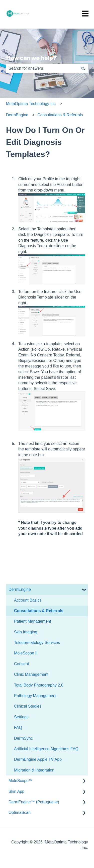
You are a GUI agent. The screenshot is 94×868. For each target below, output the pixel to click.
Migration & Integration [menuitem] (34, 770)
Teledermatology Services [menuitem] (37, 643)
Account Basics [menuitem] (28, 600)
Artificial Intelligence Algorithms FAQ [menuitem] (46, 749)
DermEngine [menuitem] (20, 589)
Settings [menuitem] (21, 717)
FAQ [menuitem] (18, 728)
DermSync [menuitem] (23, 738)
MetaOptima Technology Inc (31, 104)
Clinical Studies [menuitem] (28, 706)
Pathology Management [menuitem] (35, 696)
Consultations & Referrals (60, 115)
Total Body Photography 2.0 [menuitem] (39, 685)
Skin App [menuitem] (16, 791)
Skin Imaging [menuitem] (26, 632)
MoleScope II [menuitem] (26, 653)
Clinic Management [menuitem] (31, 674)
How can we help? (31, 58)
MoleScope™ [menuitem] (21, 781)
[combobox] (42, 68)
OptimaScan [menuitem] (20, 812)
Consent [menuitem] (22, 664)
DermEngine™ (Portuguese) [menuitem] (34, 802)
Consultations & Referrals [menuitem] (39, 611)
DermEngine (17, 115)
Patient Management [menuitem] (33, 621)
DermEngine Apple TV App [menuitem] (38, 759)
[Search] (83, 68)
